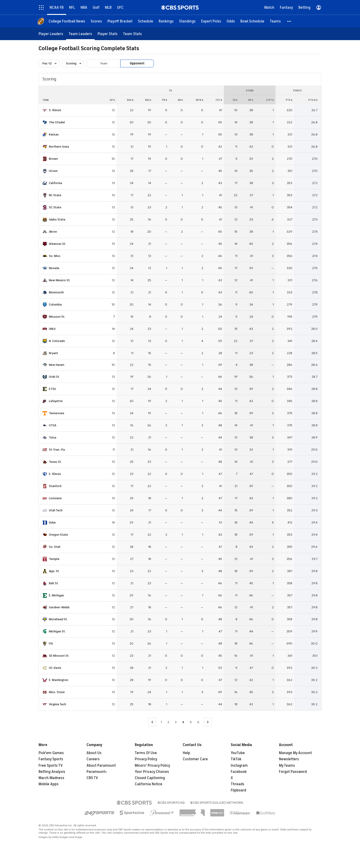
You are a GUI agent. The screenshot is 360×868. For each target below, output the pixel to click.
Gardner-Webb (59, 607)
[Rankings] (166, 21)
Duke (52, 522)
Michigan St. (57, 631)
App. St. (54, 571)
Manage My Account (295, 753)
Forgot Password (293, 772)
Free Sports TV (51, 766)
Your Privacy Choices (152, 772)
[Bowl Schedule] (252, 21)
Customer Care (195, 759)
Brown (53, 159)
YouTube (238, 753)
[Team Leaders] (80, 34)
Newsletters (289, 759)
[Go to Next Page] (208, 722)
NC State (55, 195)
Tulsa (53, 437)
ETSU (52, 389)
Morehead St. (58, 619)
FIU (51, 643)
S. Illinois (55, 110)
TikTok (236, 759)
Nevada (54, 268)
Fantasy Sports (51, 759)
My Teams (287, 766)
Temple (54, 559)
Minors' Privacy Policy (152, 766)
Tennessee (57, 413)
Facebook (239, 772)
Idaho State (57, 219)
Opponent (137, 63)
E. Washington (59, 680)
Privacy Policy (146, 759)
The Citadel (57, 122)
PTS (289, 100)
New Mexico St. (60, 280)
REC (148, 100)
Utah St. (54, 377)
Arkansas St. (58, 244)
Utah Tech (56, 510)
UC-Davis (55, 668)
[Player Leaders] (51, 34)
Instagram (239, 766)
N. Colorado (57, 341)
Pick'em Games (51, 753)
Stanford (55, 486)
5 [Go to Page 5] (191, 722)
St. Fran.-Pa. (57, 450)
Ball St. (54, 583)
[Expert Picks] (211, 21)
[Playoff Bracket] (120, 21)
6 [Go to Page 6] (198, 722)
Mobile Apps (49, 784)
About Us (94, 753)
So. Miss (55, 256)
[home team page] (45, 110)
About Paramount (101, 766)
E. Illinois (55, 474)
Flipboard (238, 790)
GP (112, 100)
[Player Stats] (108, 34)
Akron (53, 232)
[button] (289, 21)
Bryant (53, 353)
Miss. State (57, 692)
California (55, 183)
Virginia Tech (58, 704)
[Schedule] (146, 21)
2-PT (270, 100)
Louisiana (55, 498)
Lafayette (56, 401)
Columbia (55, 304)
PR (165, 100)
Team (104, 63)
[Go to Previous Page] (152, 722)
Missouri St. (57, 317)
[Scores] (96, 21)
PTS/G (313, 100)
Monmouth (56, 292)
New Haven (57, 365)
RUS (130, 100)
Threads (238, 784)
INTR (200, 100)
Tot (219, 100)
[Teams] (275, 21)
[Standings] (187, 21)
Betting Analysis (52, 772)
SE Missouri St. (59, 656)
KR (180, 100)
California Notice (149, 784)
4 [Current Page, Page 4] (183, 722)
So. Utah (55, 547)
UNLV (52, 329)
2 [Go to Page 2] (168, 722)
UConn (53, 171)
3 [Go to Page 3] (176, 722)
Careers (93, 759)
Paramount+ (97, 772)
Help (186, 753)
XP (251, 100)
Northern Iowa (59, 147)
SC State (55, 207)
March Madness (51, 778)
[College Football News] (67, 21)
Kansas (54, 134)
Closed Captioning (150, 778)
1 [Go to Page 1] (161, 722)
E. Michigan (56, 595)
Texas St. (55, 462)
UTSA (53, 425)
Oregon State (58, 535)
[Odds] (231, 21)
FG (235, 100)
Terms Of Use (146, 753)
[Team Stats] (132, 34)
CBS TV (92, 778)
